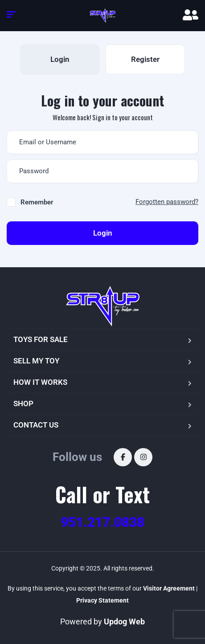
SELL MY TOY (36, 361)
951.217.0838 (102, 522)
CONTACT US (36, 425)
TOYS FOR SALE (41, 339)
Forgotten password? (167, 202)
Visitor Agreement (169, 588)
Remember (37, 202)
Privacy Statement (102, 600)
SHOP (23, 404)
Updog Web (124, 622)
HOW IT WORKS (40, 382)
